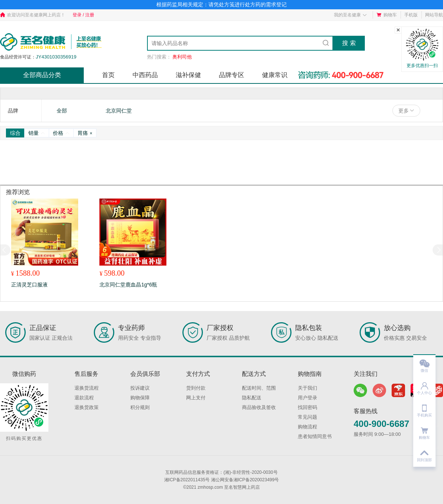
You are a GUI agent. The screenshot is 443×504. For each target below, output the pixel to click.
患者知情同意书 (315, 436)
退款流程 (84, 398)
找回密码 (307, 407)
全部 (62, 111)
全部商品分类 (42, 75)
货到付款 (196, 388)
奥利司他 (182, 57)
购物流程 (307, 427)
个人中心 (424, 386)
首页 (108, 75)
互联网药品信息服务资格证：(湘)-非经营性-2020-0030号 (221, 472)
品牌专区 (232, 75)
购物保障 (140, 398)
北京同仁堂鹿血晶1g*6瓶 (128, 285)
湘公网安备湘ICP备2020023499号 (245, 480)
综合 (15, 133)
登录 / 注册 (83, 15)
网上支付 (196, 398)
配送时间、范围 (259, 388)
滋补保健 (188, 75)
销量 (37, 133)
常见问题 (307, 417)
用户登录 (307, 398)
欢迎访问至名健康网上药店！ (33, 15)
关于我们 (307, 388)
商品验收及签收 (259, 407)
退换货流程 (87, 388)
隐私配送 (252, 398)
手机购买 (424, 408)
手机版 (411, 15)
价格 (61, 133)
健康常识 (275, 75)
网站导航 (434, 15)
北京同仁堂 (119, 111)
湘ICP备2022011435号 (187, 480)
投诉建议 (140, 388)
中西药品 (145, 75)
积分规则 (140, 407)
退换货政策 (87, 407)
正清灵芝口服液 (29, 285)
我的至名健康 (350, 15)
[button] (438, 250)
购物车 (387, 15)
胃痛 (85, 133)
